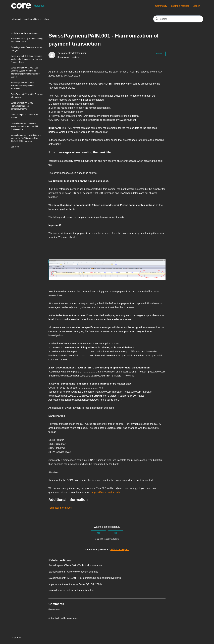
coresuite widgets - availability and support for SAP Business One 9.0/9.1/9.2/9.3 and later (26, 138)
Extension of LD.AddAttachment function (71, 590)
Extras (46, 19)
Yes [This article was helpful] (98, 533)
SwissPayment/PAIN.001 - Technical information (27, 96)
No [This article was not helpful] (116, 533)
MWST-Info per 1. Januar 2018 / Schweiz (25, 116)
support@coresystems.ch (106, 492)
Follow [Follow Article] (159, 54)
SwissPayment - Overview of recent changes (26, 49)
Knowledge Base (31, 19)
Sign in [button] (196, 6)
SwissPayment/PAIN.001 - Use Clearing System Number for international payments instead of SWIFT (25, 72)
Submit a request (180, 6)
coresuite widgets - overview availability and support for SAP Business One (25, 126)
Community (161, 6)
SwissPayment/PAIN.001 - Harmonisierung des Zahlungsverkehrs (22, 106)
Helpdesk (15, 19)
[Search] (178, 19)
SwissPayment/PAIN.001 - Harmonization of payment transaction (22, 86)
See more (15, 147)
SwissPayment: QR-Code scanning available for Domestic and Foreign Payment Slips (26, 59)
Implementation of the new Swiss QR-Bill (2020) (75, 584)
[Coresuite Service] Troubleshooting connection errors (27, 40)
